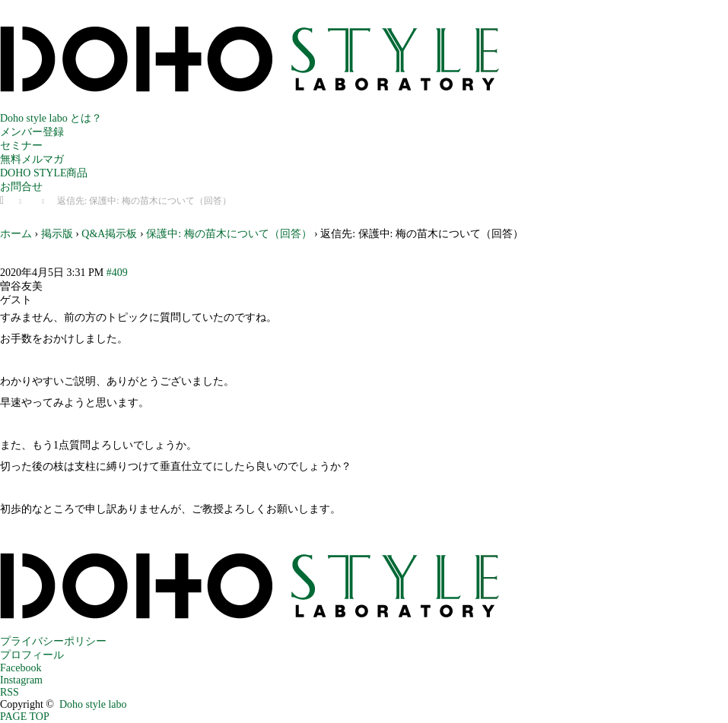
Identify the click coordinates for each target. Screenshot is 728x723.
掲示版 (57, 234)
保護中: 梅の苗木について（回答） (229, 234)
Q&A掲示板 (109, 234)
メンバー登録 (32, 132)
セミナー (21, 146)
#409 (117, 273)
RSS (10, 692)
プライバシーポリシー (53, 641)
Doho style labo (93, 704)
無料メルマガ (32, 159)
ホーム (16, 234)
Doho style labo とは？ (51, 118)
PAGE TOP (25, 717)
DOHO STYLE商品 (44, 173)
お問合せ (21, 187)
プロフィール (32, 655)
